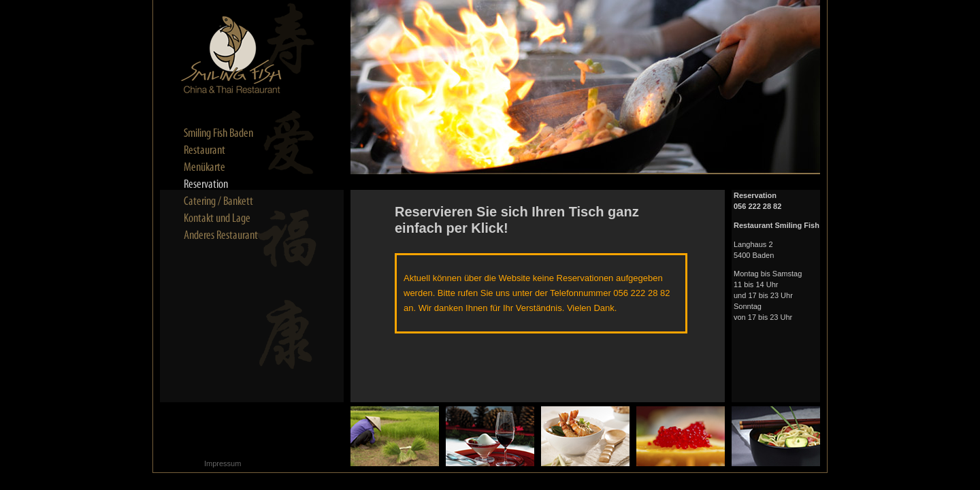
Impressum (223, 463)
